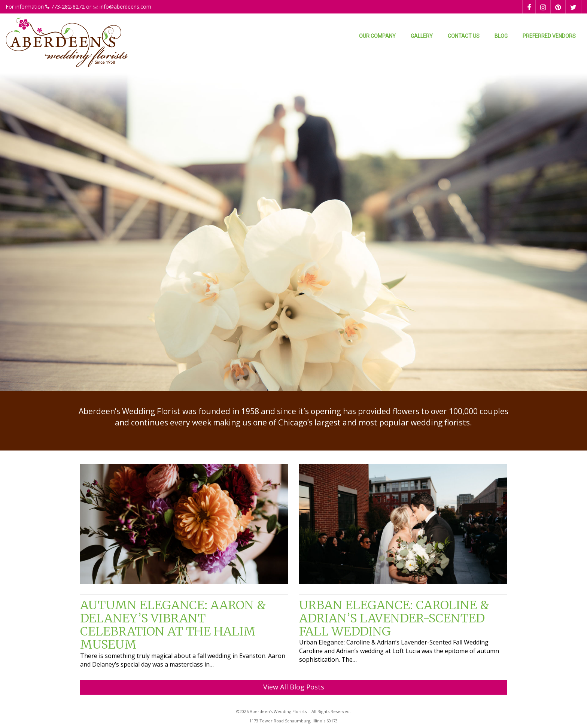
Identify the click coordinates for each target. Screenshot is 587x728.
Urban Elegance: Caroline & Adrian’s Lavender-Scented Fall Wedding (394, 618)
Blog (501, 36)
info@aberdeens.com (125, 7)
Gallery (422, 36)
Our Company (377, 36)
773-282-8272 (68, 7)
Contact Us (464, 36)
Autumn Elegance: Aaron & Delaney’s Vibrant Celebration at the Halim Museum (173, 625)
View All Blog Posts (294, 687)
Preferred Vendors (549, 36)
